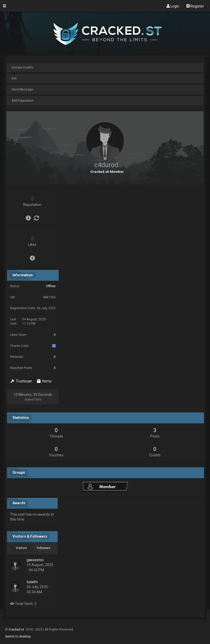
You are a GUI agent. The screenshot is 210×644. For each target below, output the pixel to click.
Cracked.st (17, 630)
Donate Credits (22, 68)
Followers (44, 548)
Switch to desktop (18, 636)
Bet (14, 78)
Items (44, 381)
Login (173, 6)
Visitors (21, 548)
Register (195, 6)
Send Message (22, 90)
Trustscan (21, 381)
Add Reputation (23, 101)
